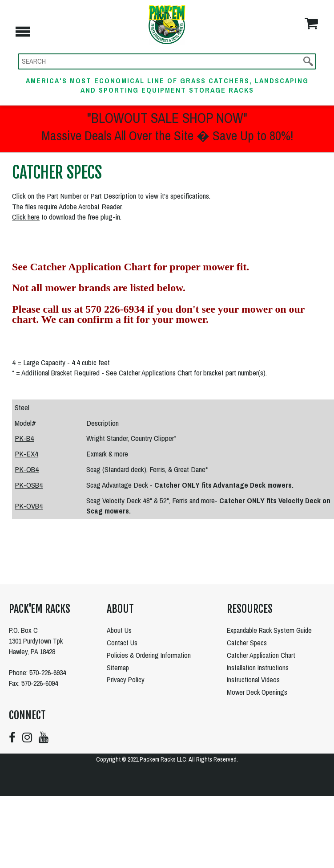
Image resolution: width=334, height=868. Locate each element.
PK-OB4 (27, 469)
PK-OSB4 (29, 485)
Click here (26, 217)
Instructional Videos (253, 680)
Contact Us (122, 643)
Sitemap (118, 668)
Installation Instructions (258, 668)
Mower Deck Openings (257, 692)
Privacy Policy (126, 680)
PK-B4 (24, 438)
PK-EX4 (26, 454)
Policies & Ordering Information (149, 655)
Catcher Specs (247, 643)
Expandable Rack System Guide (269, 630)
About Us (119, 630)
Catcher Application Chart (261, 655)
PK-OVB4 (29, 506)
